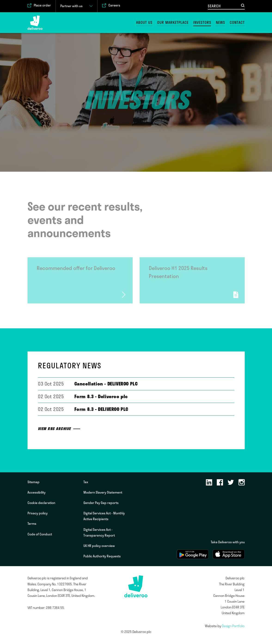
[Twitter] (231, 483)
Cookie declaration (41, 503)
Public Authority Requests (102, 556)
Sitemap (34, 482)
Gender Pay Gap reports (101, 503)
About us (144, 22)
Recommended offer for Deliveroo (76, 270)
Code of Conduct (40, 534)
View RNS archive (54, 429)
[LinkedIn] (209, 483)
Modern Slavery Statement (103, 492)
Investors (202, 22)
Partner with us (71, 6)
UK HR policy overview (99, 546)
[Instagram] (242, 483)
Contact (237, 22)
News (220, 22)
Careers (114, 5)
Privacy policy (38, 513)
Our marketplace (173, 22)
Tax (86, 482)
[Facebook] (220, 483)
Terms (32, 524)
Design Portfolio (233, 626)
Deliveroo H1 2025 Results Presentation (178, 274)
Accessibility (37, 492)
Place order (42, 5)
